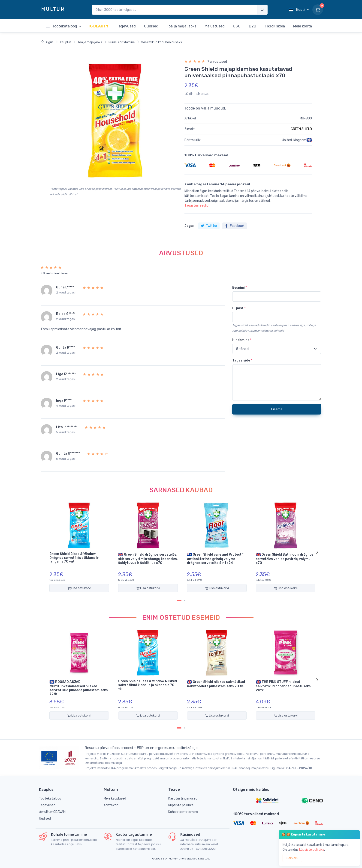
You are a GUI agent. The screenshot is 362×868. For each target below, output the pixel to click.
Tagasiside (242, 360)
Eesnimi (240, 288)
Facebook (235, 226)
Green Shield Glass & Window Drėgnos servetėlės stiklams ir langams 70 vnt (74, 558)
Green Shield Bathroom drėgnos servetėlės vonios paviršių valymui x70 (285, 558)
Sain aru (292, 858)
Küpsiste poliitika (181, 805)
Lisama (277, 409)
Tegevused (47, 805)
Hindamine (242, 340)
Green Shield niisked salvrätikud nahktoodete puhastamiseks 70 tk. (216, 684)
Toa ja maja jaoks (90, 42)
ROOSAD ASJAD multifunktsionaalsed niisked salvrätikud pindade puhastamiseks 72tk (79, 688)
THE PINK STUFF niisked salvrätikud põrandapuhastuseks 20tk (283, 686)
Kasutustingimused (183, 798)
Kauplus (66, 42)
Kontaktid (111, 805)
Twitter (209, 226)
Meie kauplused (115, 798)
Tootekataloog (62, 26)
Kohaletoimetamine (183, 812)
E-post (239, 308)
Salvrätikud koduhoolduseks (162, 42)
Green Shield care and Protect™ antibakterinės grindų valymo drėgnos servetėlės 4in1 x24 (215, 558)
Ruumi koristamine (122, 42)
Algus (47, 42)
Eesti (297, 10)
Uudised (45, 819)
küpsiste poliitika (312, 850)
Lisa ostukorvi (79, 588)
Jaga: (189, 226)
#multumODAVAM (52, 812)
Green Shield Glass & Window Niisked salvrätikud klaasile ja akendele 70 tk (148, 685)
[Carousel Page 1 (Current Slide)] (179, 601)
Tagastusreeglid (196, 206)
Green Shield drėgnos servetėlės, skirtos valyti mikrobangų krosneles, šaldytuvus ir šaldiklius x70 (148, 558)
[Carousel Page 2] (185, 601)
